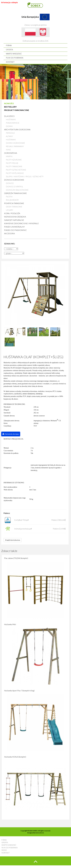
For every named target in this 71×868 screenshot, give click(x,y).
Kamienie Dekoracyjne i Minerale (21, 223)
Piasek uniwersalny (14, 227)
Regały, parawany (15, 146)
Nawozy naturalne (14, 220)
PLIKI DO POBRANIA (15, 58)
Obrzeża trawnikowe (15, 193)
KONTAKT (10, 62)
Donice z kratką (14, 186)
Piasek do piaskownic (15, 230)
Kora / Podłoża (12, 213)
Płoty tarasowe (14, 166)
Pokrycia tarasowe (14, 203)
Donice (10, 183)
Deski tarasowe (14, 207)
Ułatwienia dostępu (11, 434)
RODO (4, 850)
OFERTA (9, 50)
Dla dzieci (9, 116)
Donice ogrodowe (14, 180)
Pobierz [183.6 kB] (59, 520)
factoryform (40, 833)
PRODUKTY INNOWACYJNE (17, 110)
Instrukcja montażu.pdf (23, 529)
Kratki (9, 156)
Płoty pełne (12, 163)
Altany (9, 136)
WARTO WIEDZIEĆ (14, 54)
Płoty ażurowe (14, 160)
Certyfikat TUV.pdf (21, 520)
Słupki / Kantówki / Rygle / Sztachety (25, 176)
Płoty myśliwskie (15, 173)
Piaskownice (13, 123)
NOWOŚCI (9, 103)
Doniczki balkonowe (17, 190)
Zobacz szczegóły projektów (36, 19)
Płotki (9, 197)
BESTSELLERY (10, 107)
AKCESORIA (9, 233)
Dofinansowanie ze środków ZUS (36, 35)
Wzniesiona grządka (15, 217)
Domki (9, 126)
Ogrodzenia (11, 153)
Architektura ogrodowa (17, 129)
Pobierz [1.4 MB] (59, 529)
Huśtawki (11, 119)
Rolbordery (12, 200)
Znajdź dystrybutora (13, 540)
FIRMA (9, 45)
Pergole (10, 133)
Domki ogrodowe (15, 143)
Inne (8, 150)
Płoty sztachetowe (16, 170)
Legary (9, 210)
